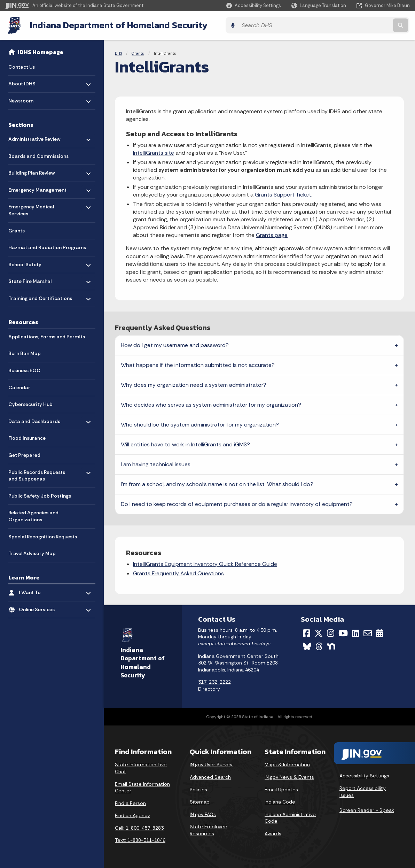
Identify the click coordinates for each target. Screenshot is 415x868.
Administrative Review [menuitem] (34, 136)
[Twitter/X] (319, 632)
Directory (209, 688)
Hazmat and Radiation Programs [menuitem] (47, 246)
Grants (138, 52)
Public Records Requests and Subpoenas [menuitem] (37, 474)
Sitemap (200, 801)
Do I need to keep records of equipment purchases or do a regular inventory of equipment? (237, 503)
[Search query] (360, 25)
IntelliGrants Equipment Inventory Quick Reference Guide (205, 563)
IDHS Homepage (41, 51)
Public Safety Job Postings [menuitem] (40, 494)
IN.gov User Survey (211, 764)
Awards (273, 832)
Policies (198, 789)
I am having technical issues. (156, 464)
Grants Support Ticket (283, 194)
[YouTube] (343, 632)
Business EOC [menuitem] (24, 369)
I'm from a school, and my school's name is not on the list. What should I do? (217, 483)
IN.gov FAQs (203, 813)
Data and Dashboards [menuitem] (34, 418)
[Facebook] (307, 632)
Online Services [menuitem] (39, 606)
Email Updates (281, 789)
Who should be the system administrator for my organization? (200, 424)
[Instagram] (331, 632)
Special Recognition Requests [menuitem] (43, 535)
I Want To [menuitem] (39, 589)
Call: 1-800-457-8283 (139, 827)
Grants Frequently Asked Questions (178, 572)
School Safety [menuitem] (29, 262)
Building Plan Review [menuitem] (32, 170)
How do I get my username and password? (175, 344)
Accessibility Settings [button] (364, 775)
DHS (118, 52)
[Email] (368, 632)
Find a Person (130, 802)
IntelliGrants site (154, 152)
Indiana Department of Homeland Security (117, 25)
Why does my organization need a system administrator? (194, 384)
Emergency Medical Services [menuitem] (31, 208)
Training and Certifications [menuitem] (40, 295)
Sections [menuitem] (21, 123)
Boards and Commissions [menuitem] (38, 155)
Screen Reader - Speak (367, 809)
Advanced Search (210, 776)
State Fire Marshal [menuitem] (30, 279)
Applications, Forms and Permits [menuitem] (47, 335)
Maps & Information (287, 764)
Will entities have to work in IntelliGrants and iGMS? (185, 444)
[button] (254, 5)
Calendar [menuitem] (19, 386)
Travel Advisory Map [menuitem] (32, 552)
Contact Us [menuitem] (22, 66)
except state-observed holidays (234, 643)
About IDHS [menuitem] (29, 81)
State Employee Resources (209, 829)
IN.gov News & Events (289, 776)
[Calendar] (380, 632)
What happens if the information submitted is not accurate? (198, 364)
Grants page (272, 234)
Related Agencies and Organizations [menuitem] (33, 515)
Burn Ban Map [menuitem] (25, 352)
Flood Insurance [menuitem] (27, 437)
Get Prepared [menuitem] (24, 454)
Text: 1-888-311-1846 (140, 839)
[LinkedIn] (356, 632)
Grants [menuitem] (17, 229)
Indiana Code (280, 801)
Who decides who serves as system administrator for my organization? (211, 404)
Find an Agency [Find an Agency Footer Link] (132, 815)
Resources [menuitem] (23, 321)
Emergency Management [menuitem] (37, 187)
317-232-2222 (214, 681)
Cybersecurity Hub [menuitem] (30, 403)
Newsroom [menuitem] (29, 98)
